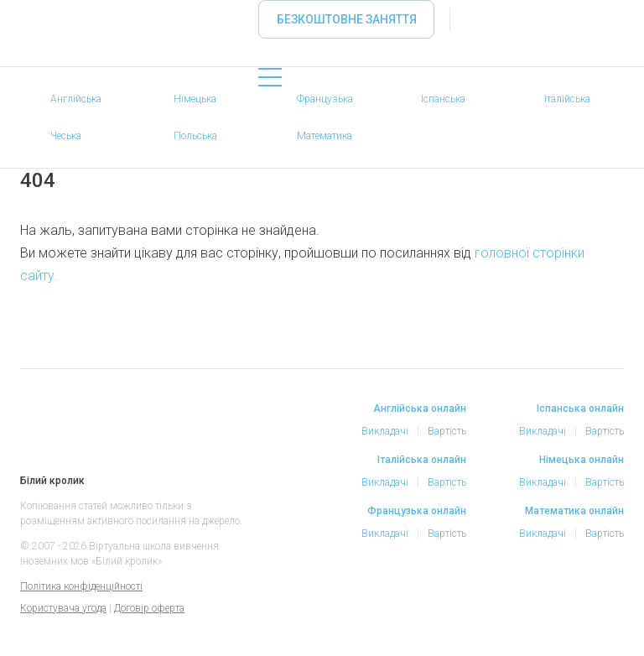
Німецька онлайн (582, 460)
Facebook (505, 612)
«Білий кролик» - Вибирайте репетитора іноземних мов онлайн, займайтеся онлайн (37, 44)
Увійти (480, 19)
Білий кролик (39, 428)
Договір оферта (149, 608)
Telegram (572, 612)
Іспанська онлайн (580, 409)
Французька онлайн (417, 511)
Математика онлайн (574, 511)
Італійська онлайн (422, 460)
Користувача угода (63, 608)
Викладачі (385, 431)
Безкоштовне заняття (347, 19)
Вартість (447, 431)
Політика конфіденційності (81, 586)
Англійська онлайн (420, 409)
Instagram (538, 612)
